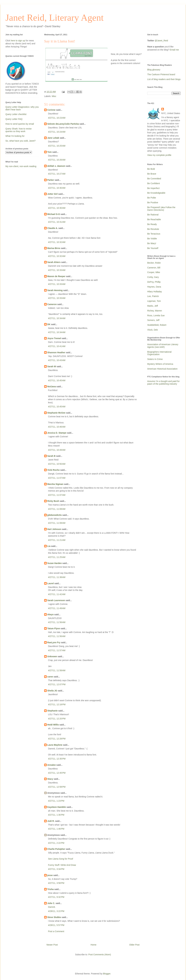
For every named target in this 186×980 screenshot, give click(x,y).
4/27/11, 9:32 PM (56, 897)
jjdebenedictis (54, 515)
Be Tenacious (154, 234)
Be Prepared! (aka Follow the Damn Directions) (161, 209)
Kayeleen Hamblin (57, 807)
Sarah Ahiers (54, 262)
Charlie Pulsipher (56, 849)
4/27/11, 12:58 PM (57, 787)
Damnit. (52, 907)
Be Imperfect (153, 188)
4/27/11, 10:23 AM (57, 118)
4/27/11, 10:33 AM (57, 270)
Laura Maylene (55, 745)
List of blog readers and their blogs (164, 79)
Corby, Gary (153, 277)
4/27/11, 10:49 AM (57, 450)
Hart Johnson (54, 529)
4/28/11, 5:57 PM (56, 925)
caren (50, 677)
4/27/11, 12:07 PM (57, 684)
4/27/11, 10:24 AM (57, 132)
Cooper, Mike (154, 272)
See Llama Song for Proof (61, 859)
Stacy (50, 779)
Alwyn (50, 614)
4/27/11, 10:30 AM (57, 188)
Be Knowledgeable (156, 193)
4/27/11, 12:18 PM (57, 704)
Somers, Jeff (153, 320)
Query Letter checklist (16, 114)
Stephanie (52, 711)
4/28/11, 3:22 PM (56, 911)
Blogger (107, 974)
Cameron (52, 304)
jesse (50, 875)
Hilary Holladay (155, 292)
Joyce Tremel (54, 338)
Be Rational (153, 215)
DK (49, 324)
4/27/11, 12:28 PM (57, 739)
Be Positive (153, 202)
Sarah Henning (55, 290)
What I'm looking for (15, 136)
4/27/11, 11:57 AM (57, 650)
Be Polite (152, 198)
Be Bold (151, 169)
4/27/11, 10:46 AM (57, 427)
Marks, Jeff (153, 306)
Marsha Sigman (55, 484)
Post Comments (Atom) (100, 955)
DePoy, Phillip (154, 282)
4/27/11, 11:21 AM (57, 540)
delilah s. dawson (56, 166)
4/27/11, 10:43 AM (57, 360)
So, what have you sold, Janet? (21, 141)
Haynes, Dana (154, 287)
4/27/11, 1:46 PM (56, 829)
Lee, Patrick (153, 296)
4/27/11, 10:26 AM (57, 160)
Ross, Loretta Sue (156, 315)
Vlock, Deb (153, 330)
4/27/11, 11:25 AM (57, 557)
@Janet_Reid (161, 41)
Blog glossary (154, 70)
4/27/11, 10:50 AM (57, 464)
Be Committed (154, 179)
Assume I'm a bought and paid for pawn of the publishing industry (163, 383)
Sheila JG (52, 691)
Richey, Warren (155, 311)
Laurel (51, 583)
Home (93, 945)
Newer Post (52, 945)
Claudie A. (53, 228)
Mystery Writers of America (160, 364)
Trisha (50, 889)
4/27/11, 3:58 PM (56, 883)
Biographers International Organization (159, 353)
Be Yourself (153, 248)
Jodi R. (51, 821)
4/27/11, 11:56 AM (57, 622)
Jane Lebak (53, 138)
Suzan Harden (54, 563)
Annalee (51, 765)
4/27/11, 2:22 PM (56, 843)
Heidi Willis (53, 725)
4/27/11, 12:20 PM (57, 719)
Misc (54, 96)
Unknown (52, 656)
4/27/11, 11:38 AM (57, 577)
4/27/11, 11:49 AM (57, 608)
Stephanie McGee (56, 413)
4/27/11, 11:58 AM (57, 670)
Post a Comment (56, 931)
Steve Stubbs (54, 917)
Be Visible (152, 239)
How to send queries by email (20, 124)
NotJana (52, 386)
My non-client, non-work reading (21, 166)
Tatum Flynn (54, 628)
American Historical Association (162, 369)
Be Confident (154, 183)
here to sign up (18, 41)
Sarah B (51, 456)
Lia (49, 546)
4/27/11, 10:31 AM (57, 222)
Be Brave (152, 174)
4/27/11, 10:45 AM (57, 380)
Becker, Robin (154, 263)
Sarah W (52, 366)
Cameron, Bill (154, 268)
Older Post (134, 945)
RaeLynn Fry (54, 642)
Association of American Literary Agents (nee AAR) (163, 346)
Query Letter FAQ (14, 119)
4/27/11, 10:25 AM (57, 146)
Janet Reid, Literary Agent (54, 18)
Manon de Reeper (56, 276)
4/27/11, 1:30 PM (56, 815)
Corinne (51, 110)
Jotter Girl (52, 194)
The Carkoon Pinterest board (161, 74)
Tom (50, 152)
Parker (51, 180)
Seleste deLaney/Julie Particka (63, 124)
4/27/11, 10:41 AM (57, 346)
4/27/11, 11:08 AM (57, 509)
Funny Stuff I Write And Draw (62, 865)
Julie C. (51, 903)
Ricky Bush (53, 501)
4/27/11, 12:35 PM (57, 759)
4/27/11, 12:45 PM (57, 773)
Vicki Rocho (53, 470)
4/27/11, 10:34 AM (57, 318)
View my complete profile (159, 155)
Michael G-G (54, 214)
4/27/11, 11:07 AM (57, 478)
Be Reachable (154, 219)
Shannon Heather (56, 352)
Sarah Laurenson (56, 600)
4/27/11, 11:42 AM (57, 594)
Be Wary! (152, 243)
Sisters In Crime (155, 359)
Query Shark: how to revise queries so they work (19, 130)
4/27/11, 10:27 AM (57, 174)
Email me (174, 50)
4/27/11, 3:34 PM (56, 869)
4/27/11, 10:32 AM (57, 242)
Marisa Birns (54, 248)
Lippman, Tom (154, 301)
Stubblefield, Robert (157, 325)
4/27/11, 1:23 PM (56, 801)
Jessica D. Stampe (57, 433)
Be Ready (152, 224)
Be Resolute (153, 229)
